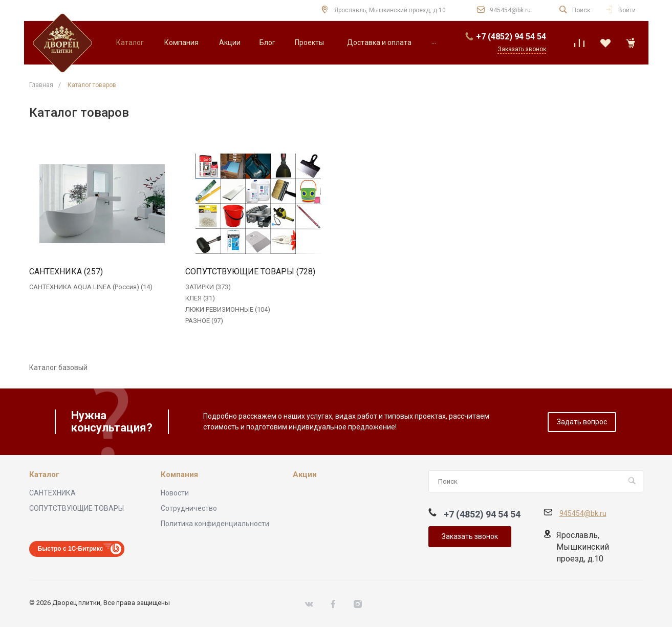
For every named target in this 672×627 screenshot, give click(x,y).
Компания (179, 475)
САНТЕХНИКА (52, 493)
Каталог (44, 475)
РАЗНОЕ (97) (204, 321)
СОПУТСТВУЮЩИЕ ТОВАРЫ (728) (250, 272)
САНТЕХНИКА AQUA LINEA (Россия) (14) (91, 287)
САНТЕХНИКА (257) (66, 272)
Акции (305, 475)
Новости (175, 493)
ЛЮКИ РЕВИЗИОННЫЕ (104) (228, 309)
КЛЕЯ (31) (200, 298)
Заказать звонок (470, 536)
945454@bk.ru (510, 10)
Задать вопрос (582, 422)
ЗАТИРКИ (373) (208, 287)
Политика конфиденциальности (215, 524)
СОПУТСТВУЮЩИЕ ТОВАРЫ (77, 508)
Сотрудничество (189, 508)
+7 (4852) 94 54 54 (511, 37)
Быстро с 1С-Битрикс (71, 549)
